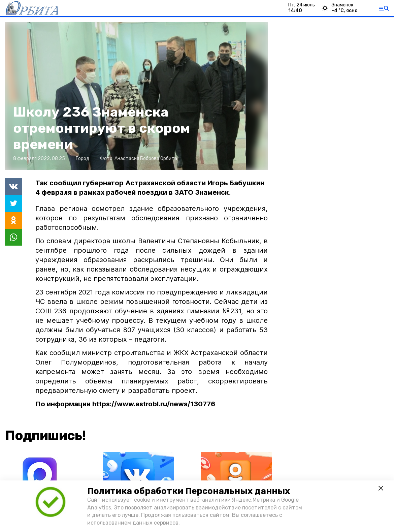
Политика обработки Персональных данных (189, 491)
